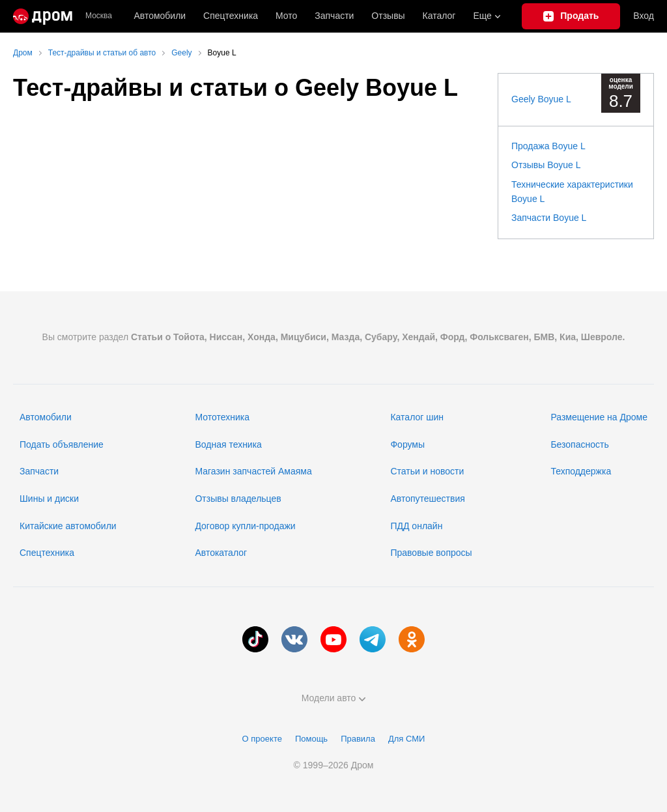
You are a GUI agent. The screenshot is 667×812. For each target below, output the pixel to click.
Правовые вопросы (431, 553)
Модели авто (334, 698)
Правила (358, 739)
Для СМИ (406, 739)
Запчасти (334, 16)
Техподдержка (581, 471)
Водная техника (228, 444)
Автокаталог (221, 553)
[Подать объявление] (571, 16)
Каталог (439, 16)
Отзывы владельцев (238, 499)
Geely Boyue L (541, 99)
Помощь (311, 739)
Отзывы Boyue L (546, 165)
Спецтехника (47, 553)
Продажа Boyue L (548, 146)
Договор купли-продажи (245, 526)
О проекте (262, 739)
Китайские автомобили (68, 526)
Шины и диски (49, 499)
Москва (99, 16)
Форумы (407, 444)
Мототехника (222, 417)
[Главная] (43, 16)
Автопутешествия (427, 499)
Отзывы (388, 16)
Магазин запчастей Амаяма (253, 471)
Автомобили (160, 16)
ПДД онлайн (416, 526)
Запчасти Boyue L (549, 218)
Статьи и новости (427, 471)
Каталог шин (417, 417)
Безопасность (579, 444)
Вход (644, 16)
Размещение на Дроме (599, 417)
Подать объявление (62, 444)
